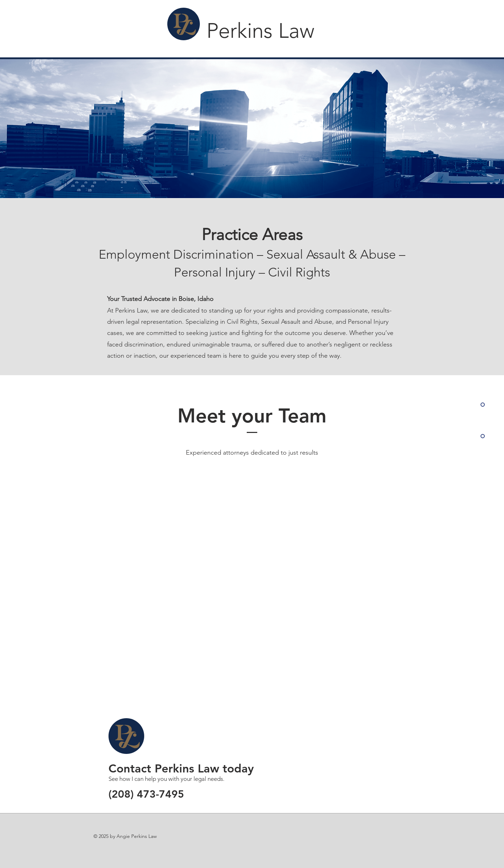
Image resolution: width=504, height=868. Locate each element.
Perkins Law (260, 31)
